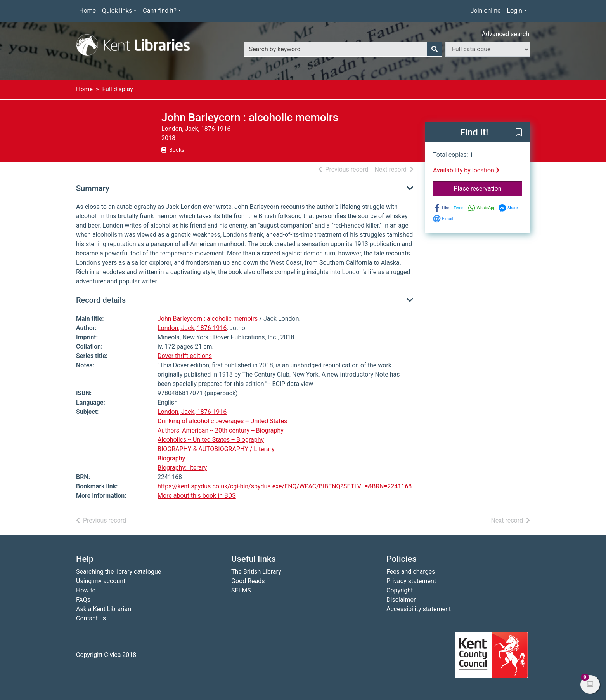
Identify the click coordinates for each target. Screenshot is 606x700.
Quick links (117, 11)
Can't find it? (160, 11)
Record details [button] (101, 300)
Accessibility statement (419, 609)
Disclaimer (401, 600)
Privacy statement (411, 581)
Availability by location (466, 170)
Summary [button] (93, 188)
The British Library (256, 572)
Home (87, 11)
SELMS (241, 590)
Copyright (400, 590)
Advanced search (506, 34)
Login (514, 11)
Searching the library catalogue (119, 572)
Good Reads (248, 581)
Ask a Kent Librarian (104, 609)
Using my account (101, 581)
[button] (519, 133)
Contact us (91, 618)
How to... (88, 590)
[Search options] (488, 49)
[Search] (435, 49)
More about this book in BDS (197, 496)
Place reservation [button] (488, 188)
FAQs (83, 600)
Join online (486, 11)
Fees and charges (411, 572)
